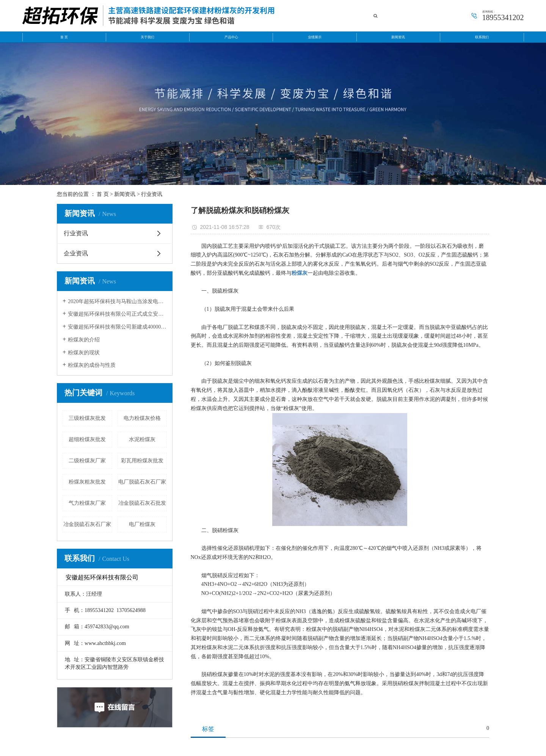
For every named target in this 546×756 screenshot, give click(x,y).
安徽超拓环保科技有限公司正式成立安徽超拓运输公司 (117, 314)
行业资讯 (152, 194)
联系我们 (482, 37)
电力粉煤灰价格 (142, 418)
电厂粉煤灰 (142, 524)
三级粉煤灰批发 (87, 418)
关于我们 (147, 37)
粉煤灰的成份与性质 (92, 365)
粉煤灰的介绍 (84, 340)
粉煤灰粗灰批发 (87, 482)
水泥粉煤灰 (142, 439)
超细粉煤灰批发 (87, 439)
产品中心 (231, 37)
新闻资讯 (398, 37)
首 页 (64, 37)
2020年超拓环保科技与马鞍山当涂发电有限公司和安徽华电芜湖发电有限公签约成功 (117, 301)
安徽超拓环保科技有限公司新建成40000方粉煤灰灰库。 (117, 327)
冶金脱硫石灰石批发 (142, 503)
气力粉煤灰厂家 (87, 503)
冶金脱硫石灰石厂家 (87, 524)
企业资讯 (76, 253)
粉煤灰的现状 (84, 353)
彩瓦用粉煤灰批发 (142, 461)
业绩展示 (315, 37)
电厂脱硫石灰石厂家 (142, 482)
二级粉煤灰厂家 (87, 461)
